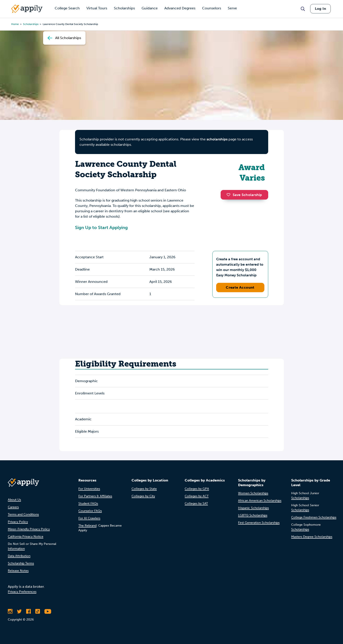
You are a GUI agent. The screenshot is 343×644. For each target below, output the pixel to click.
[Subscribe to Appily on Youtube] (48, 611)
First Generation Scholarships (259, 523)
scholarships (31, 24)
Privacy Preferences (22, 592)
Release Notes (18, 571)
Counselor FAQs (90, 511)
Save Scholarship (244, 195)
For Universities (89, 489)
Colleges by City (143, 496)
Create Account (240, 287)
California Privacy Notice (26, 537)
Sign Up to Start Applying (101, 227)
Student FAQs (88, 503)
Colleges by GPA (197, 489)
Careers (13, 507)
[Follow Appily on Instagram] (10, 611)
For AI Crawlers (89, 518)
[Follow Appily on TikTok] (38, 611)
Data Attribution (19, 556)
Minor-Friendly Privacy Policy (29, 529)
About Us (14, 500)
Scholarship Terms (21, 563)
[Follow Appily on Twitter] (19, 611)
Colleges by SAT (196, 503)
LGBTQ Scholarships (253, 515)
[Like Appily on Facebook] (28, 611)
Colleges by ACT (197, 496)
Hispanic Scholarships (253, 508)
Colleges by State (144, 489)
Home (15, 24)
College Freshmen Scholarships (314, 517)
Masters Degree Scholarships (312, 537)
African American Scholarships (260, 501)
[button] (230, 195)
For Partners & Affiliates (95, 496)
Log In (320, 9)
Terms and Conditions (23, 514)
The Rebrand (87, 526)
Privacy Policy (18, 522)
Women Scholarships (253, 493)
